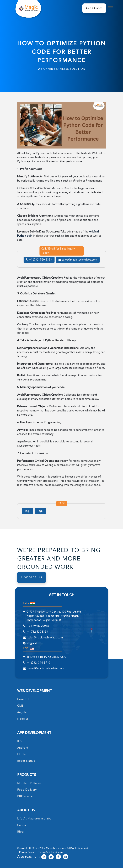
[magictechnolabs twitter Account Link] (51, 857)
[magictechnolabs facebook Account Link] (58, 857)
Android (23, 748)
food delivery (27, 790)
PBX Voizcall (26, 796)
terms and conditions (50, 852)
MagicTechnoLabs (56, 848)
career (22, 825)
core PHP (24, 699)
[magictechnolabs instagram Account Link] (66, 857)
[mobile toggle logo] (111, 8)
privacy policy (27, 852)
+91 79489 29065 (38, 626)
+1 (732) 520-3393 (39, 260)
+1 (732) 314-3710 (39, 663)
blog (20, 832)
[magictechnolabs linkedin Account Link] (44, 857)
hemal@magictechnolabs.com (46, 669)
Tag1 (28, 511)
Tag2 (40, 511)
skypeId (32, 644)
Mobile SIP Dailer (29, 783)
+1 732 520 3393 (38, 632)
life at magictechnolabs (34, 819)
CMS (20, 706)
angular (22, 712)
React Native (26, 761)
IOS (20, 741)
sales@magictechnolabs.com (78, 260)
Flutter (22, 754)
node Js (23, 719)
